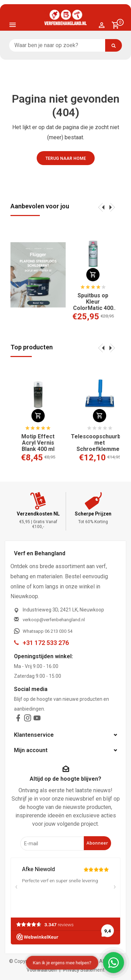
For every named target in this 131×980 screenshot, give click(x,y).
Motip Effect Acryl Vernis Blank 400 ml (38, 443)
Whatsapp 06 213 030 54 (48, 631)
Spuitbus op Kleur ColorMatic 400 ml (93, 302)
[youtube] (37, 719)
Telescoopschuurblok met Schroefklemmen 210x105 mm (100, 443)
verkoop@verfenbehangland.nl (54, 620)
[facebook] (18, 719)
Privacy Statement (84, 970)
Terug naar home (66, 158)
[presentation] (101, 207)
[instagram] (28, 719)
